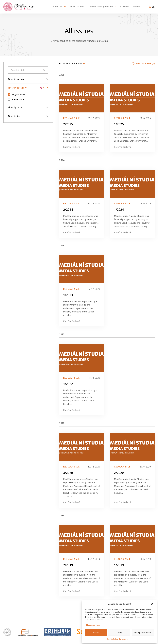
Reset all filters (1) (143, 64)
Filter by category (28, 88)
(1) (42, 88)
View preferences (143, 633)
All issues (124, 7)
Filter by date (28, 107)
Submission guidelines (102, 7)
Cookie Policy (113, 639)
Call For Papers (76, 7)
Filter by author (28, 79)
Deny (119, 633)
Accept (96, 633)
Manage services (93, 625)
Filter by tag (28, 116)
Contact (137, 7)
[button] (152, 604)
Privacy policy (125, 639)
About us (58, 7)
